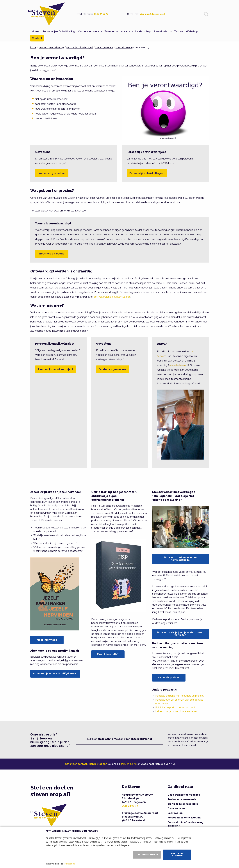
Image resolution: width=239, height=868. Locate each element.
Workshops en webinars (183, 804)
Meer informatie (47, 640)
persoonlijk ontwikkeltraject (80, 47)
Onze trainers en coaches (184, 795)
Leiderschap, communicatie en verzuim (177, 711)
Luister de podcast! (169, 677)
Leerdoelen (175, 813)
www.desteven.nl (178, 365)
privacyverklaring (182, 738)
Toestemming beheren (147, 855)
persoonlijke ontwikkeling (51, 47)
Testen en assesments (182, 799)
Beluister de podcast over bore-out (175, 708)
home (33, 47)
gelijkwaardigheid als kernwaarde (112, 297)
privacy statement (69, 864)
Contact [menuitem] (37, 38)
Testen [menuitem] (179, 31)
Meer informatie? (108, 654)
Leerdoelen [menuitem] (162, 31)
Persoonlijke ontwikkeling (184, 818)
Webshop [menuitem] (192, 31)
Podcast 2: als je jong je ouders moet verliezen (180, 634)
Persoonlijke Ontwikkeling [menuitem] (59, 31)
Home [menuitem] (36, 31)
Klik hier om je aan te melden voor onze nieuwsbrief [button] (120, 739)
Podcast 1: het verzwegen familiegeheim (180, 559)
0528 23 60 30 (101, 14)
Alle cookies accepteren (177, 855)
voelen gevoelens (104, 47)
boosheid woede (124, 47)
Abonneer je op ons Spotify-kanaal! (55, 674)
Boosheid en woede (52, 254)
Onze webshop (177, 808)
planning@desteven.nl (152, 14)
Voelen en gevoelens (52, 173)
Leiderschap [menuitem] (143, 31)
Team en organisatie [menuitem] (117, 31)
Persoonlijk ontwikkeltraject (147, 173)
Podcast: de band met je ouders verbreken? (180, 696)
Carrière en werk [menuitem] (89, 31)
